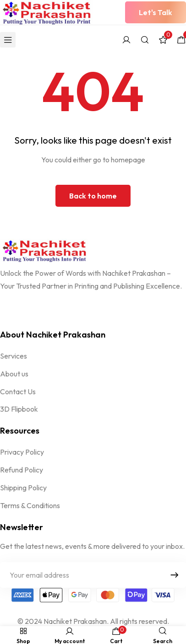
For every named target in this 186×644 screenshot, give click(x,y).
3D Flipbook (19, 409)
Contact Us (18, 392)
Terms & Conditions (30, 505)
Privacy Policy (22, 452)
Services (14, 356)
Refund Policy (22, 470)
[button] (156, 12)
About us (14, 374)
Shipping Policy (23, 488)
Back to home (93, 196)
